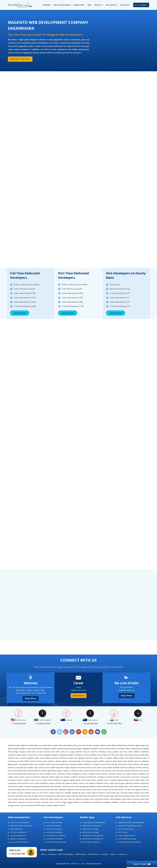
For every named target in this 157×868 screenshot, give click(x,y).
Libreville (20, 774)
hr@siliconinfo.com (78, 690)
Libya (25, 774)
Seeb (118, 793)
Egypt (96, 758)
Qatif (116, 786)
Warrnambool (97, 802)
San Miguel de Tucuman (141, 790)
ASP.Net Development (18, 832)
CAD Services (93, 854)
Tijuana (56, 799)
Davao (42, 758)
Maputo (57, 777)
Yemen (43, 805)
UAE (74, 799)
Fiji (17, 761)
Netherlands (44, 783)
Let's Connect (141, 5)
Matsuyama (145, 777)
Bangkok (79, 749)
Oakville (75, 783)
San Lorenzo (113, 790)
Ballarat (54, 749)
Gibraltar (131, 761)
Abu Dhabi (30, 745)
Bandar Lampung (63, 749)
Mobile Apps (80, 854)
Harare (103, 764)
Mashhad (116, 777)
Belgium (146, 749)
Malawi (128, 774)
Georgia (88, 761)
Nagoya (72, 780)
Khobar (44, 771)
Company (52, 854)
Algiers (143, 745)
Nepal (37, 783)
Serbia (147, 793)
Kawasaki (116, 767)
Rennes (28, 790)
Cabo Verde (55, 752)
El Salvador (108, 758)
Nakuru (94, 780)
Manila (51, 777)
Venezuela (45, 802)
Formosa (33, 761)
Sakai (84, 790)
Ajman (79, 745)
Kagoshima (60, 767)
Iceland (121, 764)
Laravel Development (18, 836)
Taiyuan (69, 796)
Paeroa (117, 783)
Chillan (121, 755)
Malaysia (135, 774)
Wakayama (88, 802)
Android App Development (92, 826)
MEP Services (123, 832)
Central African (33, 755)
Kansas (99, 767)
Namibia (100, 780)
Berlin (41, 752)
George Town (80, 761)
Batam (123, 749)
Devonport (63, 758)
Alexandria (131, 745)
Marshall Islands (91, 777)
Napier (137, 780)
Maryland (109, 777)
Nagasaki (66, 780)
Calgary (72, 752)
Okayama (92, 783)
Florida (27, 761)
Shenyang (48, 796)
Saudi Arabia (111, 793)
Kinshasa (75, 771)
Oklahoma (100, 783)
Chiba (113, 755)
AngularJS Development (19, 839)
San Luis (120, 790)
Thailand (15, 799)
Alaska (109, 745)
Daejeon (137, 755)
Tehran (132, 796)
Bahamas (24, 749)
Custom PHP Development (20, 823)
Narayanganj (12, 783)
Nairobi (78, 780)
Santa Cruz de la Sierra (40, 793)
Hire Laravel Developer (54, 829)
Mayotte (27, 780)
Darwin (37, 758)
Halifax (48, 764)
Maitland (104, 774)
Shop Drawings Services (127, 836)
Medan (44, 780)
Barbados (95, 749)
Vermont (58, 802)
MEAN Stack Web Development (21, 826)
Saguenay (71, 790)
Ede (76, 758)
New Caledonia (67, 783)
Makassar (112, 774)
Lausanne (128, 771)
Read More (31, 698)
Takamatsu (83, 796)
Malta (16, 777)
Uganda (78, 799)
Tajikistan (75, 796)
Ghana (115, 761)
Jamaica (42, 767)
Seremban (11, 796)
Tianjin (51, 799)
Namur (106, 780)
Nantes (132, 780)
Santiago (68, 793)
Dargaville (30, 758)
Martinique (101, 777)
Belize (10, 752)
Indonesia (11, 767)
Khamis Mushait (28, 771)
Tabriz (54, 796)
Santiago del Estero (79, 793)
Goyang (25, 764)
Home (43, 854)
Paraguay (36, 786)
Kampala (81, 767)
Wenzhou (123, 802)
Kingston (60, 771)
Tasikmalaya (118, 796)
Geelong (72, 761)
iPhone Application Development (94, 823)
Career (113, 854)
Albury (125, 745)
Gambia (58, 761)
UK (82, 799)
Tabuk (58, 796)
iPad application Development (93, 836)
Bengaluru (23, 752)
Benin (29, 752)
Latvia (114, 771)
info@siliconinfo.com (127, 690)
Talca (89, 796)
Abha (18, 745)
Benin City (35, 752)
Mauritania (12, 780)
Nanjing (119, 780)
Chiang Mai (107, 755)
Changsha (63, 755)
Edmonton (90, 758)
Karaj (104, 767)
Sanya (88, 793)
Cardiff (130, 752)
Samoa (99, 790)
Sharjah (41, 796)
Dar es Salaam (21, 758)
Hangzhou (97, 764)
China (126, 755)
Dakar (142, 755)
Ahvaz (74, 745)
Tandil (101, 796)
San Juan (105, 790)
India (141, 764)
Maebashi (92, 774)
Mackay (68, 774)
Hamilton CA (88, 764)
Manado (21, 777)
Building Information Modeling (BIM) (131, 823)
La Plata (48, 774)
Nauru (19, 783)
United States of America (130, 799)
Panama (15, 786)
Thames (21, 799)
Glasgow (11, 764)
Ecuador (71, 758)
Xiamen (17, 805)
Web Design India (16, 829)
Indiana (146, 764)
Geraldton (101, 761)
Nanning (126, 780)
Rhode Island (50, 790)
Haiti (36, 764)
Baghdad (17, 749)
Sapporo (94, 793)
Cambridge (102, 752)
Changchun (55, 755)
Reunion (42, 790)
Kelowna (139, 767)
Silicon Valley (80, 864)
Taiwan (63, 796)
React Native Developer (91, 832)
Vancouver (30, 802)
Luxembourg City (33, 774)
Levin (9, 774)
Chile (117, 755)
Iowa (25, 767)
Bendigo (16, 752)
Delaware (48, 758)
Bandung (72, 749)
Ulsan (92, 799)
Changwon (70, 755)
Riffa (56, 790)
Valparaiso (22, 802)
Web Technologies (66, 854)
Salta (94, 790)
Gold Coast (18, 764)
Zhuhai (63, 805)
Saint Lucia (78, 790)
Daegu (131, 755)
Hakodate (41, 764)
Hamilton (80, 764)
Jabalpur (31, 767)
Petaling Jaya (85, 786)
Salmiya (89, 790)
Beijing (135, 749)
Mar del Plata (65, 777)
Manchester (36, 777)
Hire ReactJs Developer (54, 832)
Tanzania (106, 796)
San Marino (128, 790)
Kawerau (123, 767)
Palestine (137, 783)
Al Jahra (89, 745)
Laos (103, 771)
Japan (48, 767)
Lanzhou (98, 771)
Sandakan (28, 793)
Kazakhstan (131, 767)
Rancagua (143, 786)
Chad (40, 755)
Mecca (39, 780)
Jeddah (53, 767)
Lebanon (135, 771)
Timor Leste (64, 799)
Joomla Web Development (20, 842)
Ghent (125, 761)
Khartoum (38, 771)
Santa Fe (52, 793)
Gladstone (145, 761)
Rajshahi (136, 786)
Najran (88, 780)
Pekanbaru (58, 786)
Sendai (131, 793)
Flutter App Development (91, 842)
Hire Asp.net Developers (55, 839)
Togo (70, 799)
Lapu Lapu (108, 771)
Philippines (94, 786)
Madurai (84, 774)
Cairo (67, 752)
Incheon (136, 764)
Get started (20, 313)
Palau (123, 783)
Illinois (131, 764)
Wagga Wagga (67, 802)
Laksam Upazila (89, 771)
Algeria (138, 745)
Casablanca (12, 755)
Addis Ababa (47, 745)
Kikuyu (54, 771)
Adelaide (55, 745)
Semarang (124, 793)
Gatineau (65, 761)
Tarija (112, 796)
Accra (40, 745)
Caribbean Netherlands (141, 752)
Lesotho (141, 771)
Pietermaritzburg (104, 786)
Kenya (10, 771)
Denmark (56, 758)
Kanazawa (88, 767)
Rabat (131, 786)
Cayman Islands (22, 755)
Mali (147, 774)
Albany (120, 745)
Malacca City (120, 774)
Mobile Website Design (90, 829)
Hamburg (73, 764)
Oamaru (81, 783)
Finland (21, 761)
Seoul (142, 793)
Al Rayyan (96, 745)
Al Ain (84, 745)
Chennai (99, 755)
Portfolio (104, 854)
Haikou (31, 764)
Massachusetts (125, 777)
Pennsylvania (67, 786)
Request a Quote (20, 59)
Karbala (110, 767)
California (79, 752)
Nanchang (112, 780)
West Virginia (132, 802)
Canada (109, 752)
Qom (127, 786)
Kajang (67, 767)
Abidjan (23, 745)
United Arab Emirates (102, 799)
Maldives (142, 774)
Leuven (147, 771)
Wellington (116, 802)
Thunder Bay (44, 799)
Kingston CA (67, 771)
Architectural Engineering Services (130, 826)
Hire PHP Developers (54, 826)
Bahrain (40, 749)
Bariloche (102, 749)
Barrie (113, 749)
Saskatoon (102, 793)
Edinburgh (81, 758)
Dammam (11, 758)
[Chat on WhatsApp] (104, 732)
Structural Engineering (126, 829)
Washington (107, 802)
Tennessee (145, 796)
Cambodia (94, 752)
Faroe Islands (130, 758)
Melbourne (58, 780)
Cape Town (123, 752)
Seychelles (19, 796)
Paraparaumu (45, 786)
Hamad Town (55, 764)
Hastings (114, 764)
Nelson (32, 783)
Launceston (120, 771)
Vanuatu (37, 802)
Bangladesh (87, 749)
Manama (28, 777)
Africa (61, 745)
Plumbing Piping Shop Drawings (129, 842)
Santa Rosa (60, 793)
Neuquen (52, 783)
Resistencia (35, 790)
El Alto (101, 758)
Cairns (62, 752)
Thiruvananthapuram (32, 799)
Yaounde (29, 805)
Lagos (81, 771)
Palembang (129, 783)
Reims (23, 790)
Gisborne (138, 761)
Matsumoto (136, 777)
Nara (147, 780)
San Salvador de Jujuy (16, 793)
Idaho (126, 764)
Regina (18, 790)
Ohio (87, 783)
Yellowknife (36, 805)
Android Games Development (93, 839)
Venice (52, 802)
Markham (74, 777)
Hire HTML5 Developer (54, 823)
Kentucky (146, 767)
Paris (52, 786)
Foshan (39, 761)
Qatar (112, 786)
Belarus (140, 749)
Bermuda (47, 752)
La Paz (42, 774)
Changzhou (79, 755)
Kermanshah (17, 771)
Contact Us (123, 854)
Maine (98, 774)
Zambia (49, 805)
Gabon (45, 761)
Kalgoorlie (74, 767)
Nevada (58, 783)
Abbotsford (12, 745)
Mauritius (20, 780)
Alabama (103, 745)
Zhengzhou (56, 805)
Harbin (108, 764)
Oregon (112, 783)
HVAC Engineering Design (127, 839)
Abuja (36, 745)
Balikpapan (47, 749)
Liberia (14, 774)
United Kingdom (115, 799)
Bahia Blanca (32, 749)
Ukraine (87, 799)
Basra (118, 749)
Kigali (49, 771)
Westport (11, 805)
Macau (54, 774)
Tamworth (95, 796)
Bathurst (129, 749)
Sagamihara (62, 790)
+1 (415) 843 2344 (17, 854)
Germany (109, 761)
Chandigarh (47, 755)
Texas (10, 799)
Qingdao (122, 786)
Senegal (136, 793)
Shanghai (35, 796)
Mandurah (45, 777)
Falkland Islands (119, 758)
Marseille (81, 777)
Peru (78, 786)
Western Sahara (143, 802)
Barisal (108, 749)
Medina (50, 780)
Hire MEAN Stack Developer (56, 842)
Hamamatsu (65, 764)
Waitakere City (78, 802)
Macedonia (61, 774)
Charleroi (86, 755)
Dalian (147, 755)
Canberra (115, 752)
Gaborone (52, 761)
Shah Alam (27, 796)
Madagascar (76, 774)
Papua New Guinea (25, 786)
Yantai (23, 805)
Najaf (83, 780)
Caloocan (86, 752)
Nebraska (25, 783)
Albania (114, 745)
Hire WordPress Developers (56, 836)
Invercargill (19, 767)
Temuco (138, 796)
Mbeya (33, 780)
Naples (142, 780)
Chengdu (93, 755)
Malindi (10, 777)
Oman (106, 783)
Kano (94, 767)
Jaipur (36, 767)
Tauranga (126, 796)
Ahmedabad (68, 745)
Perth (74, 786)
